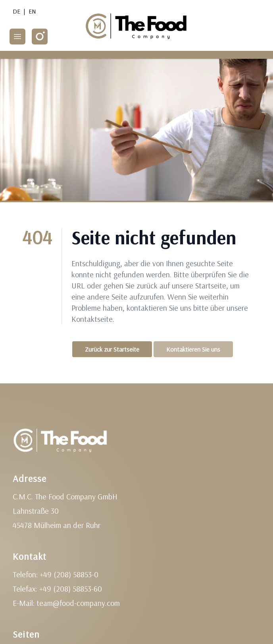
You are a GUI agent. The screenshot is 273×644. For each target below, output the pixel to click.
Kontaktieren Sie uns (193, 349)
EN (32, 11)
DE (16, 11)
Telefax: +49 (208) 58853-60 (57, 589)
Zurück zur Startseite (112, 349)
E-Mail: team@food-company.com (66, 603)
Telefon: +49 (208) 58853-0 (56, 574)
